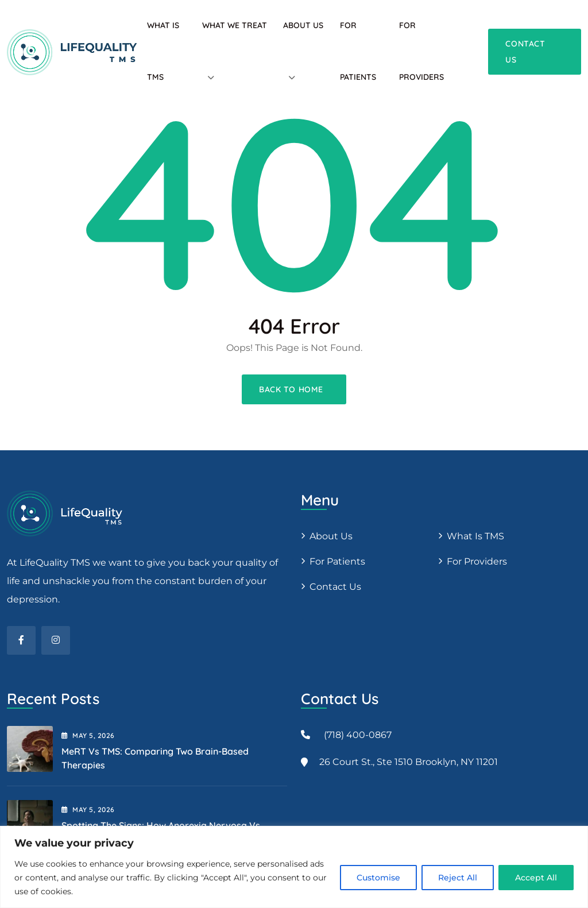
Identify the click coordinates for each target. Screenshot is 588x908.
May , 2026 (88, 735)
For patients (337, 561)
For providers (477, 561)
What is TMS (475, 536)
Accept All (536, 878)
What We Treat (235, 25)
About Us (303, 25)
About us (331, 536)
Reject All (458, 878)
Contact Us (335, 587)
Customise (378, 878)
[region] (294, 867)
